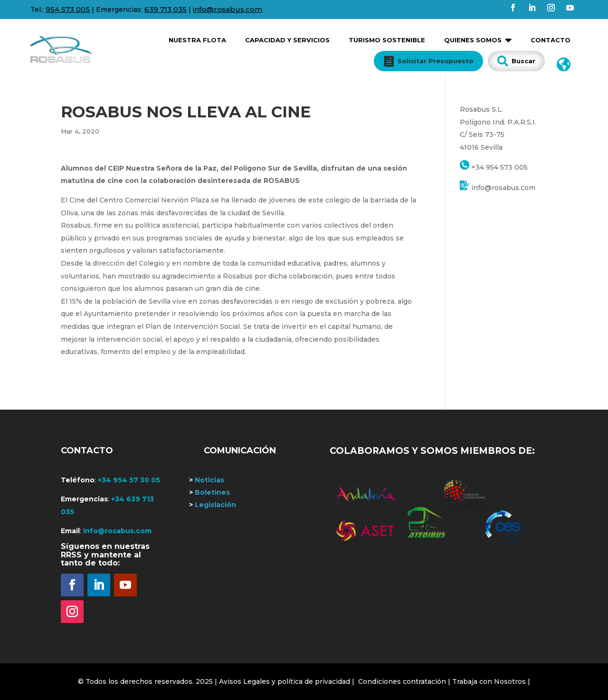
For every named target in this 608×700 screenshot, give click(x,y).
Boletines (209, 492)
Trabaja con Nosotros (489, 681)
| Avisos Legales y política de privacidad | (285, 681)
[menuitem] (197, 37)
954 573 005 (68, 9)
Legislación (213, 505)
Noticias (207, 480)
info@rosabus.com (228, 9)
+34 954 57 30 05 (129, 480)
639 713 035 (166, 9)
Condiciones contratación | (405, 681)
